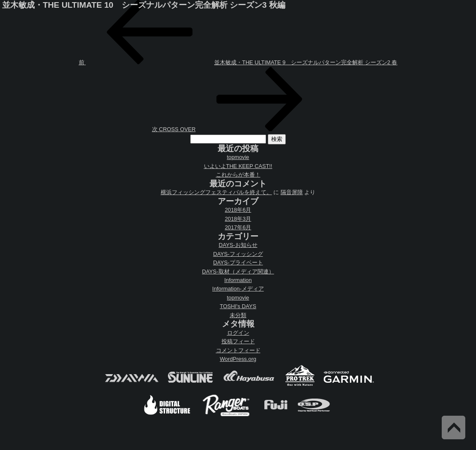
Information (238, 280)
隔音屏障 (292, 192)
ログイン (238, 333)
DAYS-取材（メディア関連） (238, 271)
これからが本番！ (238, 175)
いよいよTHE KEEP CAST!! (238, 166)
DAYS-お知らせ (238, 245)
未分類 (238, 315)
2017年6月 (238, 227)
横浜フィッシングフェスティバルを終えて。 (216, 192)
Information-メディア (238, 289)
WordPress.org (238, 359)
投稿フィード (238, 341)
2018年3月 (238, 219)
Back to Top (454, 427)
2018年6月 (238, 210)
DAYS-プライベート (238, 262)
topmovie (238, 157)
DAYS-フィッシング (238, 254)
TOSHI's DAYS (238, 306)
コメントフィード (238, 350)
